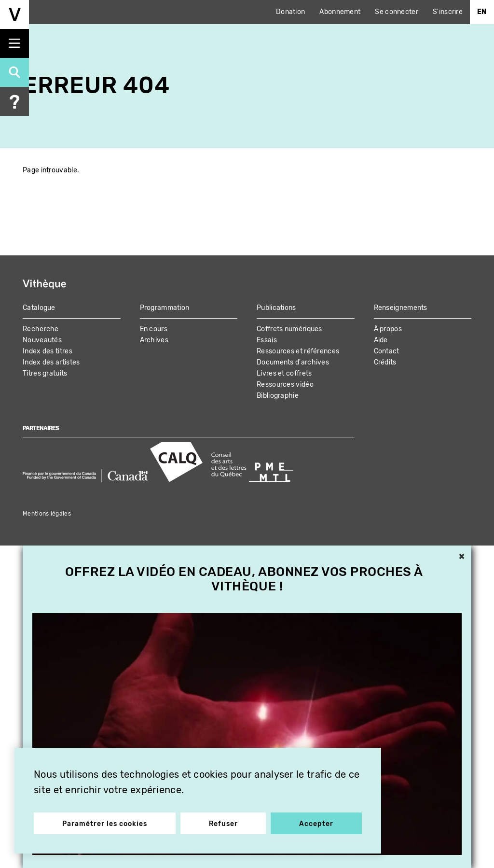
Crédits (385, 362)
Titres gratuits (45, 373)
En (482, 12)
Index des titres (48, 351)
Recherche (41, 329)
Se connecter (397, 12)
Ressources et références (298, 351)
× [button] (462, 557)
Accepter (316, 824)
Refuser (223, 824)
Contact (387, 351)
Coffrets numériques (289, 329)
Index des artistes (51, 362)
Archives (154, 340)
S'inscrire (448, 12)
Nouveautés (42, 340)
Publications (276, 308)
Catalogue (39, 308)
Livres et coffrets (284, 373)
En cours (154, 329)
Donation (290, 12)
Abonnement (340, 12)
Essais (267, 340)
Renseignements (401, 308)
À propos (388, 329)
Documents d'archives (293, 362)
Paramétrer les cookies (105, 824)
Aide (381, 340)
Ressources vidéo (285, 385)
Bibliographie (278, 396)
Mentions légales (47, 514)
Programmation (165, 308)
